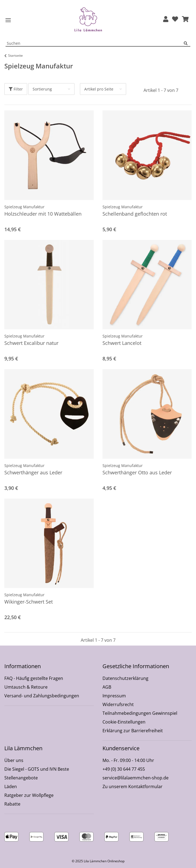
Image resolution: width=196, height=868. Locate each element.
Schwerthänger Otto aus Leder (137, 472)
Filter (16, 89)
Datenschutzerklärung (125, 678)
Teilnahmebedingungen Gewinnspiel (140, 713)
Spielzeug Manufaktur (24, 207)
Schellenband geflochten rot (135, 214)
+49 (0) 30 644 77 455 (124, 769)
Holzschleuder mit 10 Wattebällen (43, 214)
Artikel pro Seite (99, 89)
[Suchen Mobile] (95, 43)
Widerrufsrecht (118, 704)
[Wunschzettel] (175, 19)
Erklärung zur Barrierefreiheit (133, 731)
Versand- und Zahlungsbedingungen (42, 696)
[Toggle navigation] (8, 20)
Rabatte (12, 804)
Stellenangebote (21, 778)
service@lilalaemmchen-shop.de (136, 778)
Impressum (114, 696)
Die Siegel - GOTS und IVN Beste (37, 769)
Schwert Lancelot (122, 343)
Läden (11, 786)
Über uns (14, 760)
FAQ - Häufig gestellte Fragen (34, 678)
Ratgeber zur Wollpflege (29, 795)
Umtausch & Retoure (26, 687)
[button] (166, 19)
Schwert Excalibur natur (31, 343)
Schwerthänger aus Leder (33, 472)
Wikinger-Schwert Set (29, 602)
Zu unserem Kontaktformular (133, 786)
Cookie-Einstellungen (124, 722)
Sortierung (42, 89)
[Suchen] (187, 43)
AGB (107, 687)
